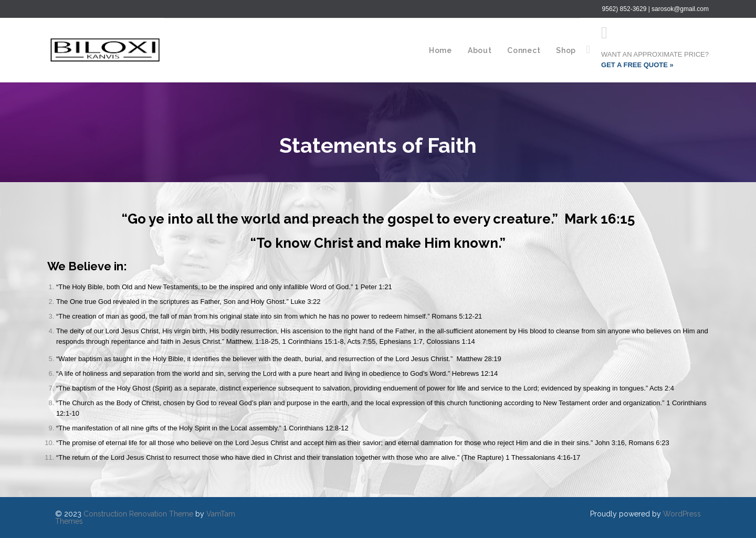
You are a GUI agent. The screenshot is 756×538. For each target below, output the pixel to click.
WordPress (682, 514)
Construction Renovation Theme (138, 514)
